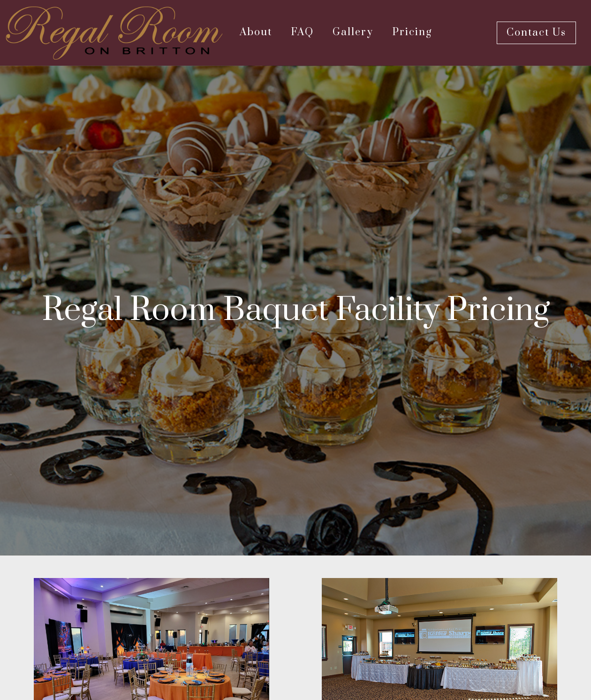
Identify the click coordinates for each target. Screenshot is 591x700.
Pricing (412, 32)
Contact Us (536, 33)
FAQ (302, 32)
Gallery (353, 32)
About (256, 32)
